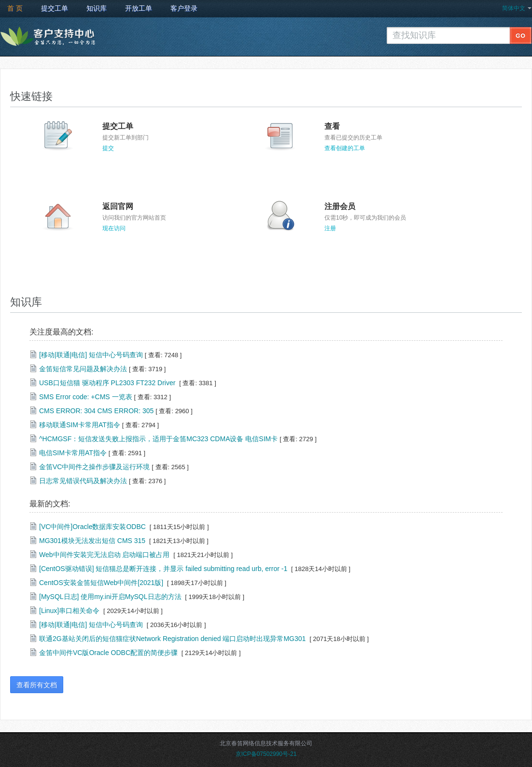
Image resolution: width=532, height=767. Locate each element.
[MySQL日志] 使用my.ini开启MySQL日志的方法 (110, 597)
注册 (330, 228)
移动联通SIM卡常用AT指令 (80, 425)
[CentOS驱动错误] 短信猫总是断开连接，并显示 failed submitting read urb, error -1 (163, 569)
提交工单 (55, 8)
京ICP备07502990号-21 (266, 754)
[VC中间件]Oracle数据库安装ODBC (92, 527)
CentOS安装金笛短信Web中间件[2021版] (101, 583)
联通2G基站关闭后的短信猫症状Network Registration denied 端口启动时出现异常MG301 (172, 639)
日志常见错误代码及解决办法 (83, 481)
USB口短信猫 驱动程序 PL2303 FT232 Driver (108, 383)
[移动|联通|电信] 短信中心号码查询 (91, 355)
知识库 (97, 8)
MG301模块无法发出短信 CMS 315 (92, 541)
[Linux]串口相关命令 (69, 611)
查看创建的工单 (345, 148)
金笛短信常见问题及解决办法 (83, 369)
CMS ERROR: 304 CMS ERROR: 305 (96, 411)
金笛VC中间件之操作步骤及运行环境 (94, 467)
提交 (108, 148)
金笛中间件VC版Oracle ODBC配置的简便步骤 (108, 653)
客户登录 (184, 8)
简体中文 (514, 8)
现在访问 (114, 228)
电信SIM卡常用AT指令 (73, 453)
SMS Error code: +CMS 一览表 (86, 397)
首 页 (15, 8)
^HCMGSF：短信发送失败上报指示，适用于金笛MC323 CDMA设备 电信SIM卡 (158, 439)
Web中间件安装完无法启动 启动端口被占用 (104, 555)
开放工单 (139, 8)
